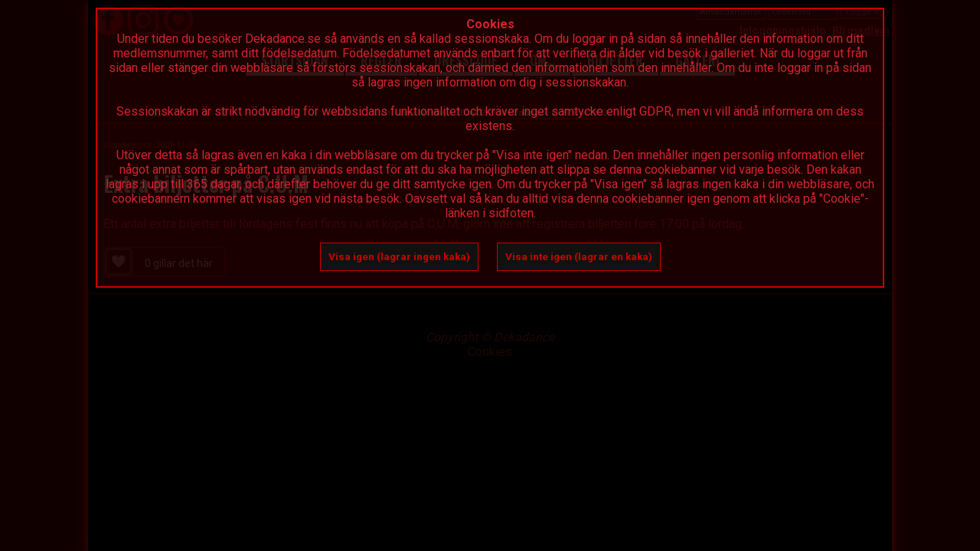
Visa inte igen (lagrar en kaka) (579, 257)
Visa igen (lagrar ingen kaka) (399, 257)
